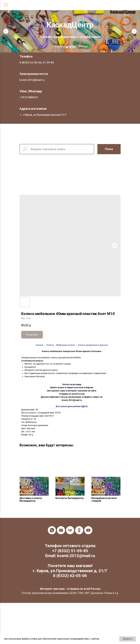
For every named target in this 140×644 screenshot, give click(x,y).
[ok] (79, 530)
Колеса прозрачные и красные (93, 345)
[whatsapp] (52, 530)
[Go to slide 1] (67, 47)
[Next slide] (134, 31)
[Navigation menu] (6, 5)
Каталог (40, 345)
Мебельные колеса (66, 345)
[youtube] (88, 530)
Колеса (50, 345)
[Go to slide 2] (70, 47)
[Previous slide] (6, 31)
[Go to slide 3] (73, 47)
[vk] (70, 530)
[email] (61, 530)
